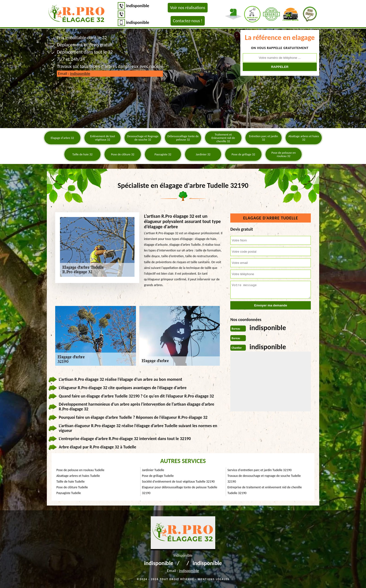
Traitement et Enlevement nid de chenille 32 (223, 138)
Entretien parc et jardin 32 (264, 138)
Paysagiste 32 (163, 154)
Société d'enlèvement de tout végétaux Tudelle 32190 (178, 482)
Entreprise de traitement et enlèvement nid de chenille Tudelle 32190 (265, 490)
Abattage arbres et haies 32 (304, 138)
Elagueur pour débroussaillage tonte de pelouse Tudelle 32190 (180, 490)
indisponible (138, 6)
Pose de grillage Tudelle (158, 476)
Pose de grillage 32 (243, 154)
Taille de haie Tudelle (70, 482)
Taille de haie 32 (83, 154)
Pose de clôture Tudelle (72, 487)
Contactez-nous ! (188, 21)
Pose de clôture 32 (123, 154)
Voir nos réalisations (188, 8)
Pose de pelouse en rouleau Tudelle (80, 470)
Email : (74, 73)
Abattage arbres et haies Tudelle (78, 476)
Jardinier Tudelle (153, 470)
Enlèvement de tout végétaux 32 (102, 138)
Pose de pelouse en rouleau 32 (284, 154)
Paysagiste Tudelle (69, 493)
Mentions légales (214, 579)
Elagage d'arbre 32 (62, 138)
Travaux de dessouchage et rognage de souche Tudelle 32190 (264, 479)
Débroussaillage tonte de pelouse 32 (183, 138)
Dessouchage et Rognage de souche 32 (143, 138)
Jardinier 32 (203, 154)
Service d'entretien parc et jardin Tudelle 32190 (259, 470)
